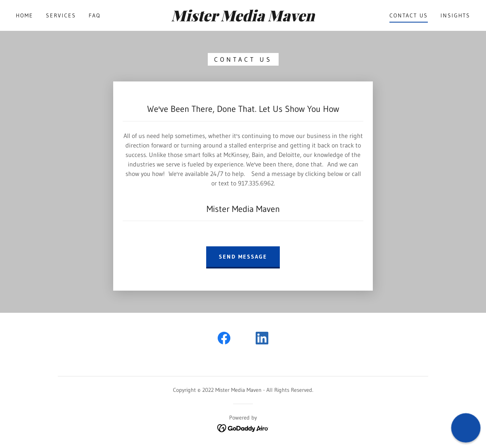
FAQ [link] (95, 15)
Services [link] (61, 15)
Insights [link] (455, 15)
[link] (243, 19)
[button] (466, 428)
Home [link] (25, 15)
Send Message (243, 257)
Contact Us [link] (409, 15)
